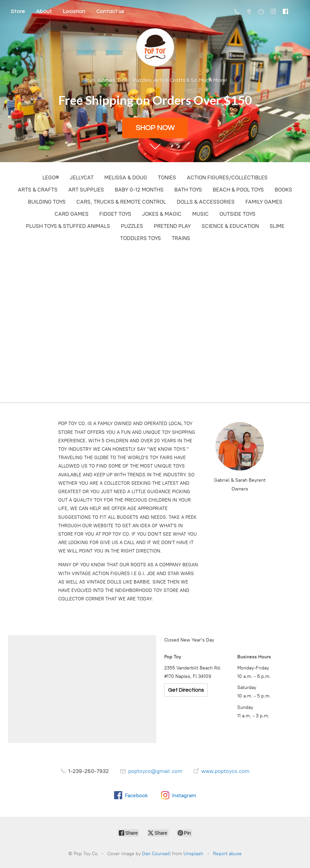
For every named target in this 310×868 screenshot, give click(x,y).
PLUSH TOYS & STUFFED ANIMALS (68, 226)
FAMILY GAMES (264, 202)
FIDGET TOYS (115, 214)
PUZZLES (132, 226)
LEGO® (51, 177)
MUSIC (200, 214)
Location (74, 11)
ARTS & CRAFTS (38, 190)
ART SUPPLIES (86, 190)
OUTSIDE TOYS (237, 214)
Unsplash (193, 854)
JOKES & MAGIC (162, 214)
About (44, 11)
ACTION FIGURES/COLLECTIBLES (227, 177)
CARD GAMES (72, 214)
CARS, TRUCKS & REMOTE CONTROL (121, 202)
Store (18, 11)
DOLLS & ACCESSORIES (206, 202)
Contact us (110, 11)
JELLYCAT (82, 177)
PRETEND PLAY (172, 226)
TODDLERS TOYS (141, 238)
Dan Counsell (156, 854)
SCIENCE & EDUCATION (230, 226)
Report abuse (227, 854)
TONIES (167, 177)
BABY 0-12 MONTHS (139, 190)
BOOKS (283, 190)
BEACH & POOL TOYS (238, 190)
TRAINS (181, 238)
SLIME (277, 226)
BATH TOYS (188, 190)
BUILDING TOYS (47, 202)
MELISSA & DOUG (126, 177)
